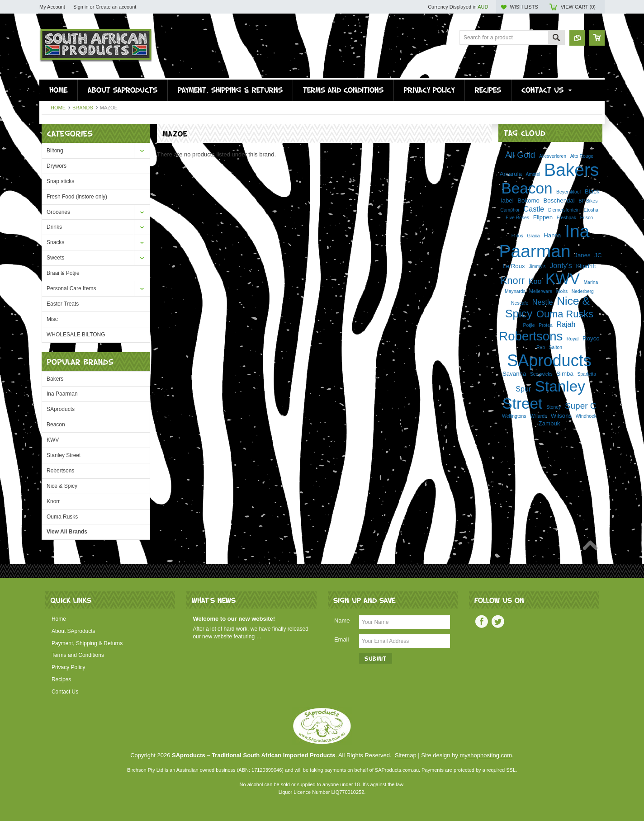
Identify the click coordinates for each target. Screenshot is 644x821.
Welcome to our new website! (234, 619)
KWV (53, 440)
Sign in (81, 7)
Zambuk (549, 423)
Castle (534, 209)
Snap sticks (60, 181)
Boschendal (559, 201)
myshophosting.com (486, 755)
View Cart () (578, 7)
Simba (565, 374)
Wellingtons (514, 416)
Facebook (482, 622)
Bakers (55, 379)
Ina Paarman (62, 394)
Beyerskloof (568, 192)
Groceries (58, 212)
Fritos (517, 236)
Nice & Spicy (62, 486)
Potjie (529, 325)
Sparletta (587, 374)
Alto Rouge (582, 156)
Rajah (566, 324)
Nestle (543, 302)
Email (342, 639)
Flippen (543, 217)
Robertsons (60, 471)
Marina (591, 282)
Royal (573, 339)
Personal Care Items (71, 288)
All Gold (520, 155)
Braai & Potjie (63, 273)
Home (58, 108)
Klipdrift (586, 266)
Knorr (53, 501)
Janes (582, 255)
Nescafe (520, 303)
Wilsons (561, 416)
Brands (83, 108)
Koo (535, 281)
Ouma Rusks (62, 517)
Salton (556, 347)
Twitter (498, 622)
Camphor (510, 210)
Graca (533, 236)
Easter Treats (63, 304)
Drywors (57, 166)
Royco (591, 338)
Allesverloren (553, 156)
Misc (52, 319)
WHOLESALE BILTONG (76, 335)
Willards (538, 416)
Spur (523, 389)
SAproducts (61, 409)
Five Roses (517, 218)
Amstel (533, 174)
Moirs (562, 291)
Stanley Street (64, 455)
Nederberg (583, 291)
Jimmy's (537, 267)
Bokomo (528, 201)
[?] (562, 133)
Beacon (56, 425)
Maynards (515, 291)
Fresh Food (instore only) (77, 197)
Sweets (55, 258)
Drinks (54, 227)
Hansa (552, 235)
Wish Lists (524, 7)
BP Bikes (588, 201)
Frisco (587, 218)
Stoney (554, 407)
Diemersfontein (564, 210)
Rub (541, 347)
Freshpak (566, 218)
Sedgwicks (541, 374)
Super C (581, 406)
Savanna (514, 374)
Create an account (116, 7)
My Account (52, 7)
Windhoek (586, 416)
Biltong (55, 151)
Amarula (511, 174)
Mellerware (541, 291)
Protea (546, 325)
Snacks (55, 242)
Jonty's (561, 265)
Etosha (591, 210)
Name (342, 620)
